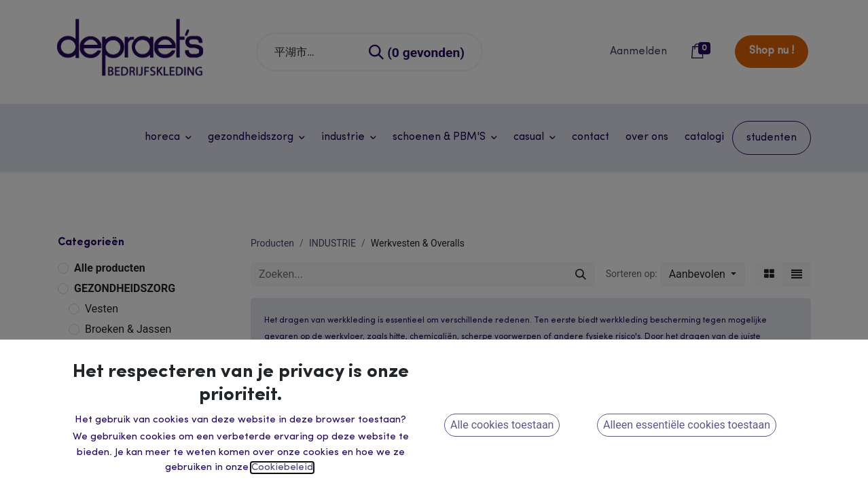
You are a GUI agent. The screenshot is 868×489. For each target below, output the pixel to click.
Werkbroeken (116, 373)
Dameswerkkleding (131, 454)
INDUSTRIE (102, 352)
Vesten (102, 309)
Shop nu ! (772, 51)
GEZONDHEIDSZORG (125, 288)
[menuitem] (591, 137)
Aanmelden (638, 52)
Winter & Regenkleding (139, 434)
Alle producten (110, 268)
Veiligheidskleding (129, 413)
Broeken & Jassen (128, 329)
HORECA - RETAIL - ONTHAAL (148, 477)
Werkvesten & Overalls (139, 393)
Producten (272, 243)
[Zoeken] (417, 52)
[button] (703, 274)
